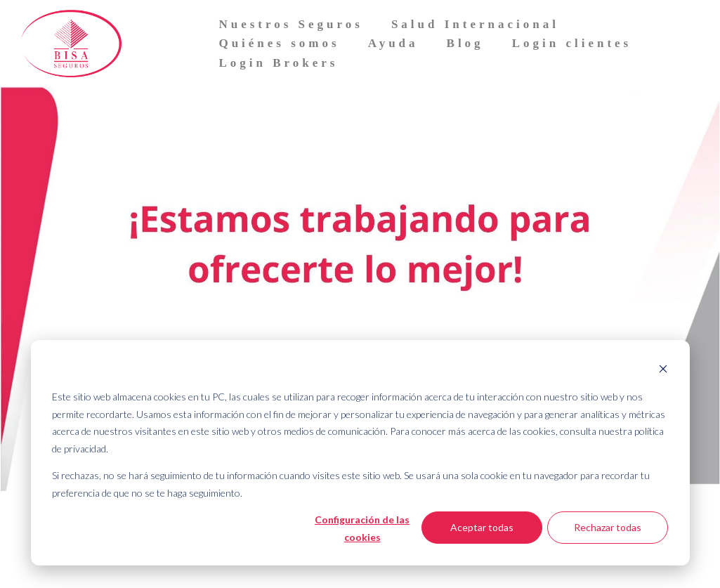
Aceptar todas (482, 527)
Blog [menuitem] (465, 43)
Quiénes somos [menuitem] (279, 43)
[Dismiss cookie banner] (663, 371)
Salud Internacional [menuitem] (475, 24)
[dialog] (360, 453)
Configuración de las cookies (362, 528)
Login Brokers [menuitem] (278, 63)
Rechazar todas (608, 527)
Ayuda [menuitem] (393, 43)
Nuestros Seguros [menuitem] (290, 24)
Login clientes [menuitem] (572, 43)
